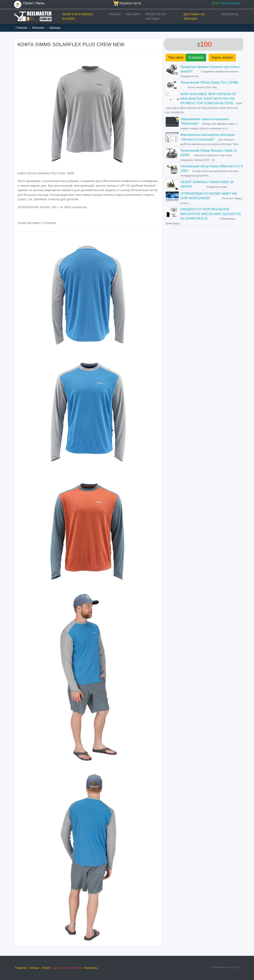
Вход (216, 3)
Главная (21, 28)
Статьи (115, 14)
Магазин (133, 14)
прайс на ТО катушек (156, 16)
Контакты (230, 14)
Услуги (46, 968)
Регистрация (230, 3)
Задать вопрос (222, 57)
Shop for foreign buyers (78, 16)
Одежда (55, 28)
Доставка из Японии (194, 16)
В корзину (196, 57)
